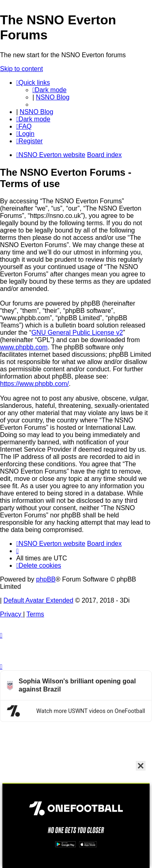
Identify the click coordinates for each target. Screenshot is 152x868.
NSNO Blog (53, 97)
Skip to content (21, 69)
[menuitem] (24, 126)
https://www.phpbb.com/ (34, 384)
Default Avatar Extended (39, 600)
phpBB (46, 579)
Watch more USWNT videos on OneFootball (91, 711)
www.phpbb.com (24, 347)
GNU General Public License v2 (77, 333)
